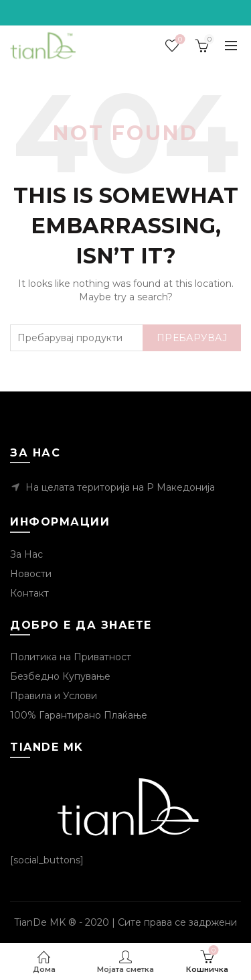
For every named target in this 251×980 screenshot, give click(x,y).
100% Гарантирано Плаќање (79, 715)
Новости (31, 574)
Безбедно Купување (60, 676)
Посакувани (179, 40)
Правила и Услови (54, 696)
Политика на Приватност (71, 657)
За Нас (26, 554)
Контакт (29, 593)
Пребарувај (192, 338)
